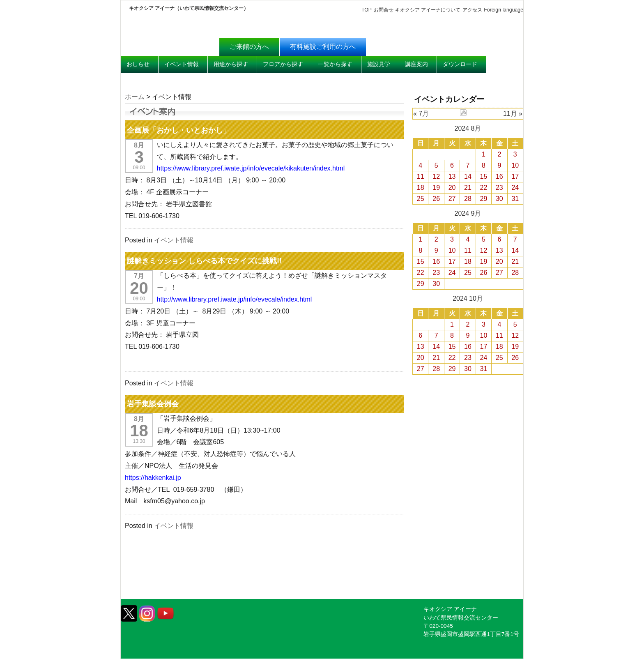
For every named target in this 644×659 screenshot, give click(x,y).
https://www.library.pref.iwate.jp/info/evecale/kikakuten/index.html (251, 168)
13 (452, 176)
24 (515, 188)
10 (515, 165)
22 (484, 188)
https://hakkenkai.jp (153, 478)
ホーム (135, 97)
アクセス (472, 10)
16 (499, 176)
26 (436, 199)
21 (468, 188)
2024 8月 (468, 128)
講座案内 (416, 64)
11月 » (513, 114)
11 (421, 176)
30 (499, 199)
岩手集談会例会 (153, 404)
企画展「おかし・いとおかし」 (179, 130)
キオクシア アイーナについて (428, 10)
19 (436, 188)
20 (452, 188)
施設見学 (379, 64)
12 (436, 176)
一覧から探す (335, 64)
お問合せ (383, 10)
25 (421, 199)
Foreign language (504, 10)
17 (515, 176)
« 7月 (421, 114)
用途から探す (231, 64)
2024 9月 (468, 213)
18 (421, 188)
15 (484, 176)
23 (499, 188)
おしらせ (138, 64)
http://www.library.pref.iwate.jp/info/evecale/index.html (235, 299)
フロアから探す (283, 64)
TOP (367, 10)
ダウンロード (460, 64)
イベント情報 (182, 64)
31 (515, 199)
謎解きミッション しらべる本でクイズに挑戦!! (204, 261)
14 (468, 176)
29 (484, 199)
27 (452, 199)
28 (468, 199)
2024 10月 (468, 298)
